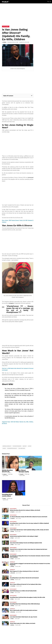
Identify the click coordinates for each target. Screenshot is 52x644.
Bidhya (5, 42)
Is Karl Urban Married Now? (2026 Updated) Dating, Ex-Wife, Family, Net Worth (29, 530)
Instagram (11, 303)
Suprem (5, 474)
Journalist (12, 562)
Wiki (11, 576)
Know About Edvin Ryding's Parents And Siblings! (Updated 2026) (26, 543)
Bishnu (13, 625)
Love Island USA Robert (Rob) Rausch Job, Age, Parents (23, 617)
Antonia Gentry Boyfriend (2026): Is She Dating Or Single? (24, 536)
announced (31, 178)
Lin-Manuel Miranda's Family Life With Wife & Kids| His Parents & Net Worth (29, 517)
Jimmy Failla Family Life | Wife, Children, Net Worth (23, 623)
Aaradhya (13, 586)
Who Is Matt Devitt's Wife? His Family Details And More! (24, 610)
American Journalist (7, 446)
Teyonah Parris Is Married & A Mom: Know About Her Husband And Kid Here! (29, 549)
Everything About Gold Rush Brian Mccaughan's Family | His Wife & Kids (27, 597)
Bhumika (13, 573)
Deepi (5, 499)
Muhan (13, 531)
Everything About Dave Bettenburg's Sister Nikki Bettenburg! (25, 604)
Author (30, 446)
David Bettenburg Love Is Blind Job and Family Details (23, 591)
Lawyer (4, 448)
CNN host (25, 446)
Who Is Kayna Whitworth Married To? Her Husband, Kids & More (26, 584)
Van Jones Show (22, 448)
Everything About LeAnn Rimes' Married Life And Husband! (24, 578)
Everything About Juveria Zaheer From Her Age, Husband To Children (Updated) (8, 497)
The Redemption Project (12, 448)
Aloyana (22, 474)
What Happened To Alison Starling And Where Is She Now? (24, 571)
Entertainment (6, 26)
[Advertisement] (26, 15)
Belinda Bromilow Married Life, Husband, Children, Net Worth (8, 472)
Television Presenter (17, 446)
